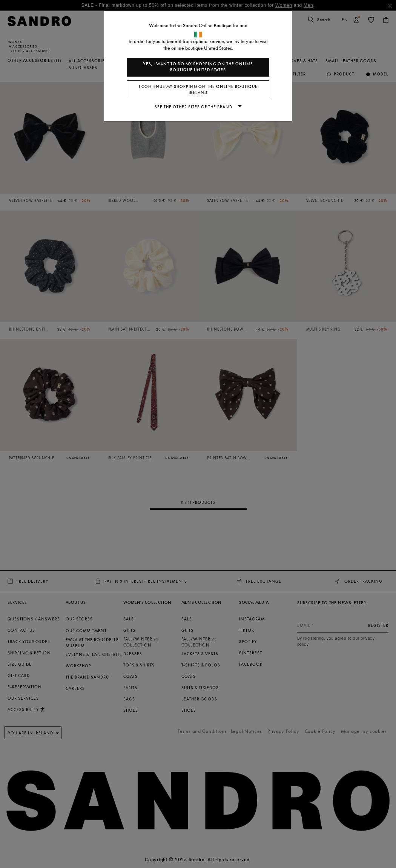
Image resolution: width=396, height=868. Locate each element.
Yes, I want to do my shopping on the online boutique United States (198, 67)
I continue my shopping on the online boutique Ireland (198, 90)
